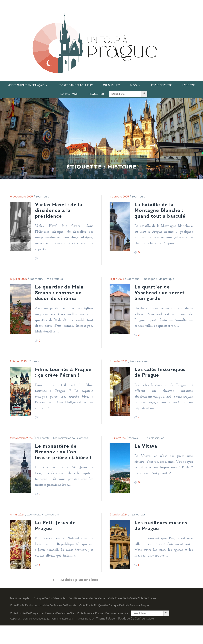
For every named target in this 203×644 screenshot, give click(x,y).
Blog (135, 85)
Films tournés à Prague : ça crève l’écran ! (58, 379)
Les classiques (140, 364)
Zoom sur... (43, 197)
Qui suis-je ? (111, 85)
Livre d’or (189, 85)
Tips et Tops (138, 532)
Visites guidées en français (28, 85)
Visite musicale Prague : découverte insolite (103, 632)
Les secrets (42, 448)
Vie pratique (55, 280)
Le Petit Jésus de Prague (58, 543)
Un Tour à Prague (95, 44)
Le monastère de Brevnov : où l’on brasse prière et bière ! (58, 466)
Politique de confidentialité (50, 617)
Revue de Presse (162, 85)
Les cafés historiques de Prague (163, 375)
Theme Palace (106, 637)
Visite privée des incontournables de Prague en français (43, 624)
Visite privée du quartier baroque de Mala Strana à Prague (114, 624)
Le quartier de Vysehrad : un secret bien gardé (162, 295)
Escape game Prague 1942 (76, 85)
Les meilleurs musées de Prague (159, 543)
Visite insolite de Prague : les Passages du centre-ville (42, 632)
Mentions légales (20, 617)
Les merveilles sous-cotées (71, 448)
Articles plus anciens (79, 598)
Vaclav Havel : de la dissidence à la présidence (61, 211)
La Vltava (147, 456)
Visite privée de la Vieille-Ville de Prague (132, 617)
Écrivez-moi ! (69, 94)
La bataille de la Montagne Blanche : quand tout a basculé (163, 211)
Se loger (149, 280)
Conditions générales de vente (87, 617)
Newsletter (96, 94)
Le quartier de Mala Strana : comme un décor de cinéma (62, 295)
